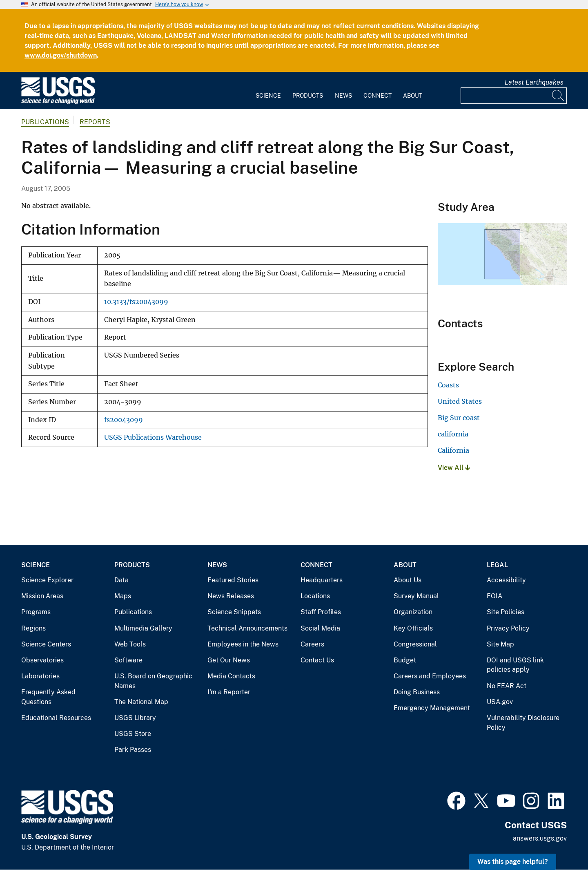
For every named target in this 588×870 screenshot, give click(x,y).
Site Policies (506, 612)
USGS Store (133, 734)
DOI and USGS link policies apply (515, 665)
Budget (405, 660)
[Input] (514, 96)
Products (308, 96)
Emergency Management (432, 708)
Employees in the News (243, 644)
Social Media (320, 628)
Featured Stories (233, 580)
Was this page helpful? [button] (513, 862)
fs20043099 (124, 420)
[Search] (559, 96)
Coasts (448, 385)
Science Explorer (47, 580)
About (413, 96)
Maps (123, 596)
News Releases (231, 596)
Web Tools (130, 644)
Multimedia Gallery (143, 628)
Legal (497, 565)
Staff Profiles (321, 612)
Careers (312, 644)
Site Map (500, 644)
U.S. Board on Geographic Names (153, 681)
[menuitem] (268, 91)
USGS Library (135, 718)
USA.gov (500, 702)
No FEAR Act (507, 686)
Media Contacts (231, 676)
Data (121, 580)
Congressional (415, 644)
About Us (408, 580)
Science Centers (46, 644)
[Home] (58, 102)
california (453, 434)
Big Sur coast (459, 418)
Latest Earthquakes (534, 82)
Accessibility (506, 580)
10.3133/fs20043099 (136, 302)
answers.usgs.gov (540, 838)
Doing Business (417, 692)
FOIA (494, 596)
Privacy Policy (508, 628)
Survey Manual (416, 596)
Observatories (42, 660)
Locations (315, 596)
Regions (33, 628)
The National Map (141, 702)
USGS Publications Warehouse (153, 437)
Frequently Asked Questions (48, 697)
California (453, 450)
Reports (95, 122)
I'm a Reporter (229, 692)
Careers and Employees (430, 676)
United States (460, 401)
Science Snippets (234, 612)
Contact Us (317, 660)
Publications (45, 122)
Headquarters (322, 580)
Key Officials (413, 628)
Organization (413, 612)
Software (128, 660)
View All (454, 468)
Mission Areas (42, 596)
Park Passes (133, 750)
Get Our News (229, 660)
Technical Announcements (247, 628)
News (343, 96)
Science (268, 96)
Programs (36, 612)
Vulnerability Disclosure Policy (523, 723)
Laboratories (40, 676)
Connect (378, 96)
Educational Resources (56, 718)
